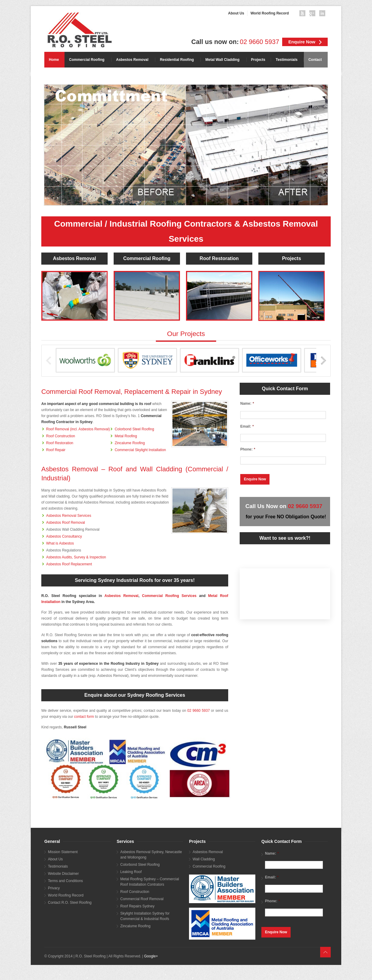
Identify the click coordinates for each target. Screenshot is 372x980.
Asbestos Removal (74, 258)
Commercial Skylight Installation (140, 450)
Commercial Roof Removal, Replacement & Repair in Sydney (132, 392)
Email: (247, 426)
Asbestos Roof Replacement (69, 564)
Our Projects (186, 334)
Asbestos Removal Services (69, 516)
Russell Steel (75, 727)
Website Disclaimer (63, 874)
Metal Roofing (126, 436)
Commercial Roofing (147, 258)
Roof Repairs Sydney (137, 906)
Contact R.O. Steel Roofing (70, 903)
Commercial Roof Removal (142, 899)
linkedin (323, 14)
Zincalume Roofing (130, 443)
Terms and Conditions (65, 881)
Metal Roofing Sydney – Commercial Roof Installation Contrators (150, 882)
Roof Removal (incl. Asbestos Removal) (78, 429)
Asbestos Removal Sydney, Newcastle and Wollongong (151, 855)
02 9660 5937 (260, 42)
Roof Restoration (219, 258)
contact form (84, 717)
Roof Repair (56, 450)
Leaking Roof (131, 872)
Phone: (248, 449)
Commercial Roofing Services (169, 596)
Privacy (54, 888)
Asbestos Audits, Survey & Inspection (76, 557)
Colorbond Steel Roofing (134, 429)
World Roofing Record (66, 895)
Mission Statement (63, 852)
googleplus (314, 14)
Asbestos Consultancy (64, 536)
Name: (247, 403)
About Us (55, 859)
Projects (291, 258)
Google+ (151, 956)
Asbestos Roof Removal (66, 523)
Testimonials (58, 866)
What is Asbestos (60, 543)
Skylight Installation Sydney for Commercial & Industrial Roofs (145, 916)
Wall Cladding (204, 859)
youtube (304, 14)
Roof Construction (61, 436)
